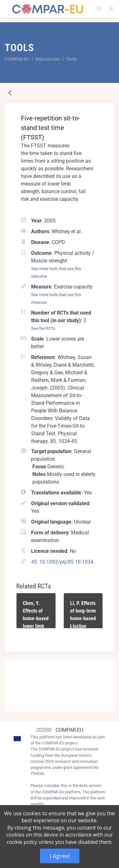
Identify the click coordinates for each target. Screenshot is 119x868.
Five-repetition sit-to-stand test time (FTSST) (50, 128)
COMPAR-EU (69, 730)
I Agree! (60, 856)
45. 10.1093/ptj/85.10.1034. (63, 562)
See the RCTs (43, 328)
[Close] (105, 665)
